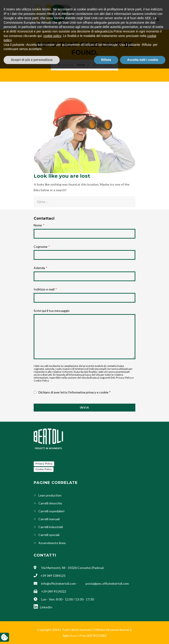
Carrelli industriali (51, 527)
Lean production (50, 495)
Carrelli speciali (49, 535)
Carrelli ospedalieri (51, 511)
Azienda (40, 268)
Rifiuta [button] (106, 635)
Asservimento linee (52, 543)
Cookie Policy (41, 381)
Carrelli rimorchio (50, 503)
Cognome (42, 247)
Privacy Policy (124, 378)
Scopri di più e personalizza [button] (32, 635)
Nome (39, 225)
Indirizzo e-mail (45, 289)
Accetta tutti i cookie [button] (143, 635)
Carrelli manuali (49, 519)
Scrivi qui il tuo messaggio (52, 311)
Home (81, 65)
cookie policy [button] (52, 611)
